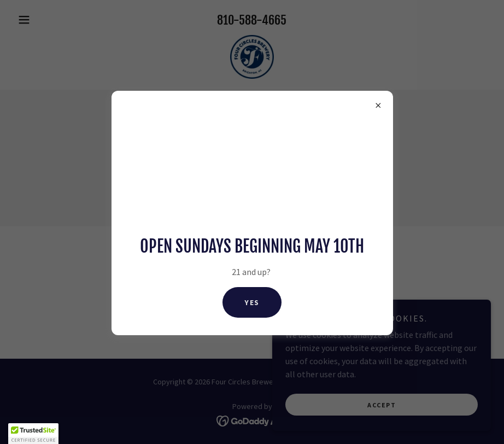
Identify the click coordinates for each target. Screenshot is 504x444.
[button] (33, 434)
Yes (252, 302)
